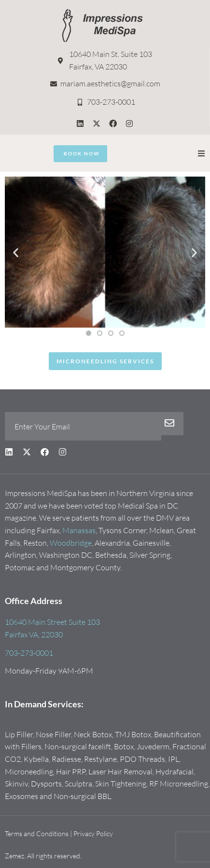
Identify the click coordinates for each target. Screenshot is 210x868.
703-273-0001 (29, 653)
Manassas (79, 530)
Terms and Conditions (37, 834)
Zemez (14, 856)
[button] (201, 153)
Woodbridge (71, 543)
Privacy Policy (93, 834)
